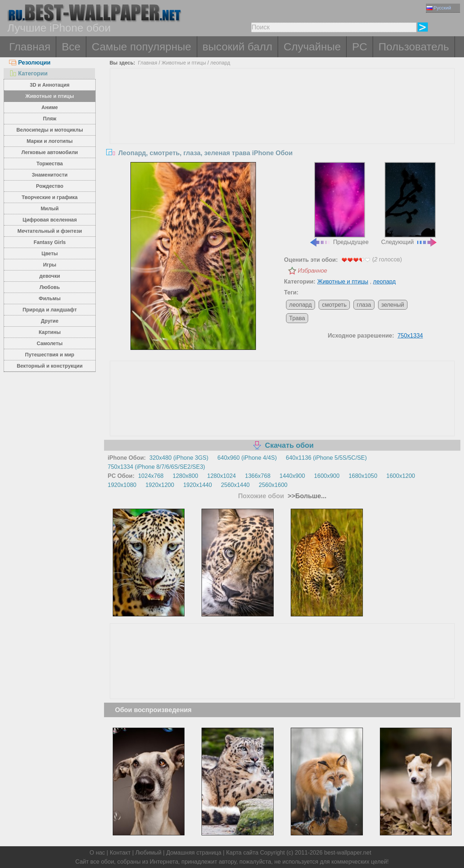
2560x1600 (273, 485)
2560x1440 (235, 485)
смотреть (334, 305)
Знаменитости (50, 175)
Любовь (50, 287)
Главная (30, 47)
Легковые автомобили (50, 152)
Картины (50, 332)
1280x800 (185, 476)
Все (71, 47)
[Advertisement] (282, 123)
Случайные (312, 47)
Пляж (49, 119)
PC (360, 47)
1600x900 (327, 476)
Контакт (120, 853)
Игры (50, 265)
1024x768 (151, 476)
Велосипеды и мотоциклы (50, 130)
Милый (50, 208)
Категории (28, 73)
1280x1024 (222, 476)
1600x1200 (401, 476)
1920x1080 (122, 485)
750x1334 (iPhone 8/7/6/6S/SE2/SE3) (156, 467)
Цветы (49, 253)
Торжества (50, 164)
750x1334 (410, 336)
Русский (439, 8)
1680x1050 (363, 476)
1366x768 (258, 476)
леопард (220, 63)
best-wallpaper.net (348, 853)
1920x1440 (197, 485)
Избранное (313, 271)
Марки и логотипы (49, 141)
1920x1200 (160, 485)
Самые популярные (142, 47)
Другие (50, 321)
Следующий (410, 204)
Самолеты (50, 343)
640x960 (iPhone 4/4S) (247, 458)
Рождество (49, 186)
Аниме (49, 107)
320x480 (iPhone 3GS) (179, 458)
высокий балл (238, 47)
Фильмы (50, 298)
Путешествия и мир (50, 355)
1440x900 (292, 476)
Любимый (148, 853)
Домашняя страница (194, 853)
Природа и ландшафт (50, 310)
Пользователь (414, 47)
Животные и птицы (50, 96)
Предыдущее (339, 204)
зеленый (393, 305)
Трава (297, 318)
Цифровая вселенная (50, 220)
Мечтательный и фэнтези (50, 231)
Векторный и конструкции (50, 366)
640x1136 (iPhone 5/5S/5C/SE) (326, 458)
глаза (364, 305)
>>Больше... (306, 496)
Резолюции (30, 63)
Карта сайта (242, 853)
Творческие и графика (50, 197)
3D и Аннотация (50, 85)
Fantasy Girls (50, 242)
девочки (49, 276)
